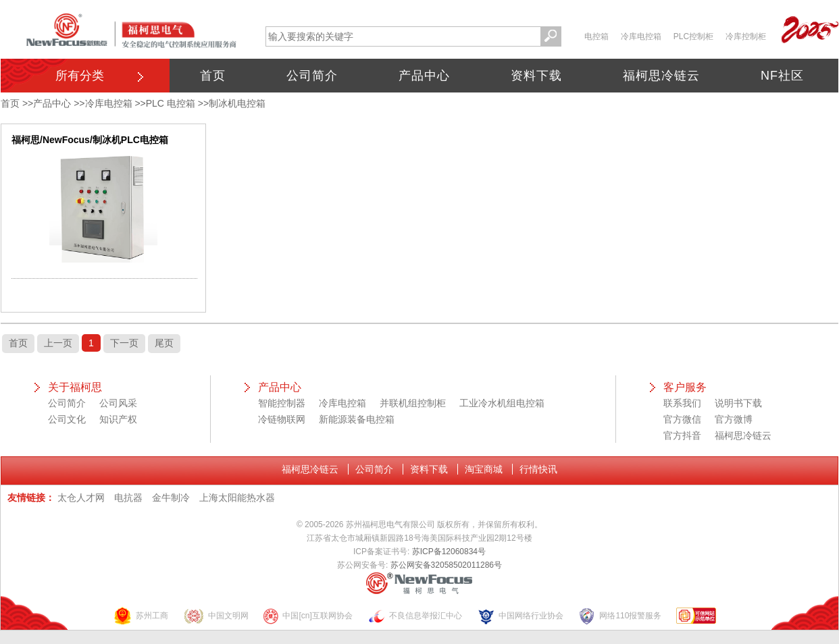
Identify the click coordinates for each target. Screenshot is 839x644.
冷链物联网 (282, 419)
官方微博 (734, 419)
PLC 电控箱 (171, 103)
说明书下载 (738, 403)
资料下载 (536, 76)
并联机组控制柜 (413, 403)
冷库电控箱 (641, 36)
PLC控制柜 (693, 36)
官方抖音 (682, 435)
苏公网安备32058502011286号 (446, 565)
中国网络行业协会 (520, 616)
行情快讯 (538, 469)
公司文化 (67, 419)
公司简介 (312, 76)
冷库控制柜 (746, 36)
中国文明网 (216, 616)
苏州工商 (141, 616)
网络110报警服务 (619, 616)
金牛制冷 (171, 498)
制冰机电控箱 (237, 103)
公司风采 (118, 403)
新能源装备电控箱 (357, 419)
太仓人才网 (81, 498)
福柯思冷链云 (661, 76)
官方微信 (682, 419)
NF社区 (782, 76)
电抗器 (128, 498)
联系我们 (682, 403)
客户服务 (685, 387)
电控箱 (596, 36)
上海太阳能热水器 (237, 498)
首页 (213, 76)
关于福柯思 (75, 387)
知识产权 (118, 419)
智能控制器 (282, 403)
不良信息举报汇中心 (415, 616)
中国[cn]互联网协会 (307, 616)
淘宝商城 (484, 469)
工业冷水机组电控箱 (502, 403)
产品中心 (424, 76)
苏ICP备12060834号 (449, 552)
